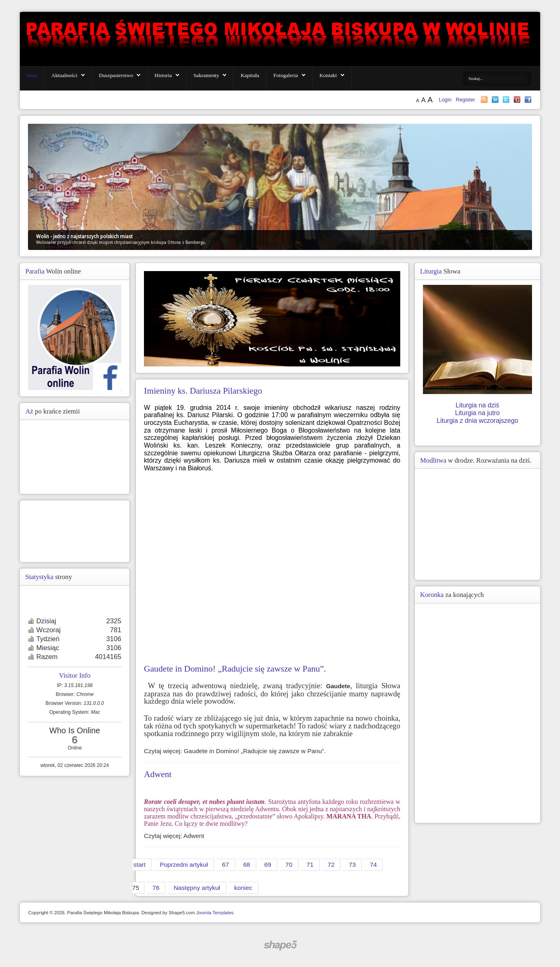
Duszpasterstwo (116, 75)
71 (310, 865)
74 (373, 865)
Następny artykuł (197, 888)
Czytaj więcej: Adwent (174, 836)
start (139, 865)
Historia (163, 75)
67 (226, 865)
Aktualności (64, 75)
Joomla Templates (215, 913)
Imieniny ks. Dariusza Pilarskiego (203, 391)
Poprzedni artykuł (184, 865)
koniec (243, 888)
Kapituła (250, 75)
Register (466, 100)
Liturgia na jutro (477, 413)
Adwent (158, 774)
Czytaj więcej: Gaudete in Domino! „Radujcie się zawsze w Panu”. (235, 751)
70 (289, 865)
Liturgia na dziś (477, 405)
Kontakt (328, 75)
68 (247, 865)
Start (32, 75)
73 (352, 865)
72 (331, 865)
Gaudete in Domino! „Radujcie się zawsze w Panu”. (235, 669)
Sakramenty (206, 75)
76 (156, 888)
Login (446, 100)
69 (268, 865)
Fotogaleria (286, 75)
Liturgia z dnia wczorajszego (477, 421)
